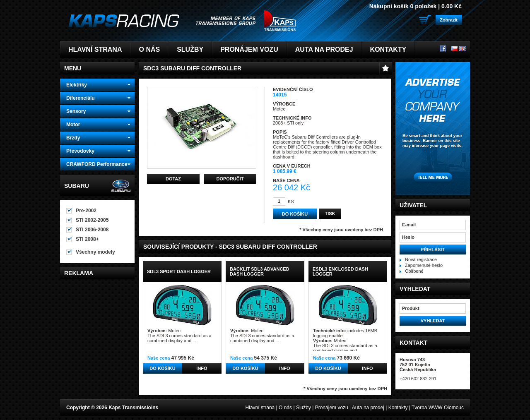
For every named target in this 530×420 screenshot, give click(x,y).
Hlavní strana (95, 49)
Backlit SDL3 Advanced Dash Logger (260, 271)
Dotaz (173, 179)
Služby (190, 49)
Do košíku (162, 368)
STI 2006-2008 (92, 230)
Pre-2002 (86, 211)
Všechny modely (95, 252)
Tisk (330, 214)
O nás (149, 49)
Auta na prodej (324, 49)
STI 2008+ (87, 239)
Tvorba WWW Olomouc (438, 408)
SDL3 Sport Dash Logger (179, 271)
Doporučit (230, 179)
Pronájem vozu (249, 49)
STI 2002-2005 (92, 220)
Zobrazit (449, 20)
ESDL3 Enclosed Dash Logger (340, 271)
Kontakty (388, 49)
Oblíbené (414, 271)
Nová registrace (421, 259)
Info (202, 368)
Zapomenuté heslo (424, 265)
